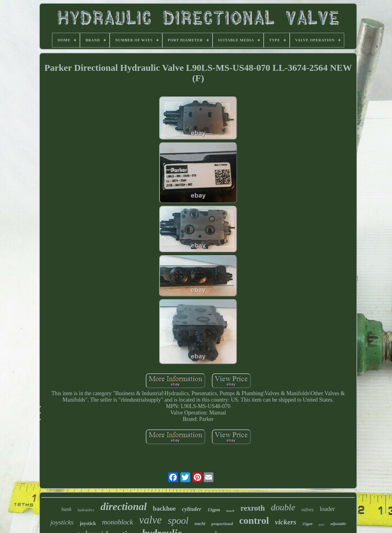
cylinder (192, 509)
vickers (286, 522)
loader (327, 509)
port (322, 524)
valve (150, 520)
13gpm (214, 510)
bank (66, 509)
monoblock (117, 522)
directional (124, 507)
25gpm (307, 524)
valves (307, 510)
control (254, 520)
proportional (222, 524)
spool (178, 521)
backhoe (164, 508)
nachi (200, 524)
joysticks (62, 522)
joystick (88, 523)
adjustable (338, 524)
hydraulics (86, 510)
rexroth (253, 508)
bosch (230, 511)
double (283, 507)
